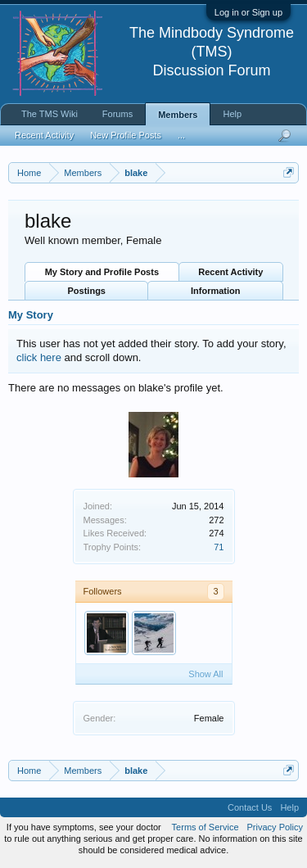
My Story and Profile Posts (102, 272)
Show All (205, 674)
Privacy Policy (275, 827)
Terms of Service (205, 827)
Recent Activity (230, 272)
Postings (87, 291)
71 (219, 547)
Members (178, 115)
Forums (117, 114)
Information (216, 291)
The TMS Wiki (50, 114)
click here (39, 357)
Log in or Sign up (248, 12)
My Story (31, 315)
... (181, 135)
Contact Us (250, 807)
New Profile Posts (126, 135)
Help (232, 114)
